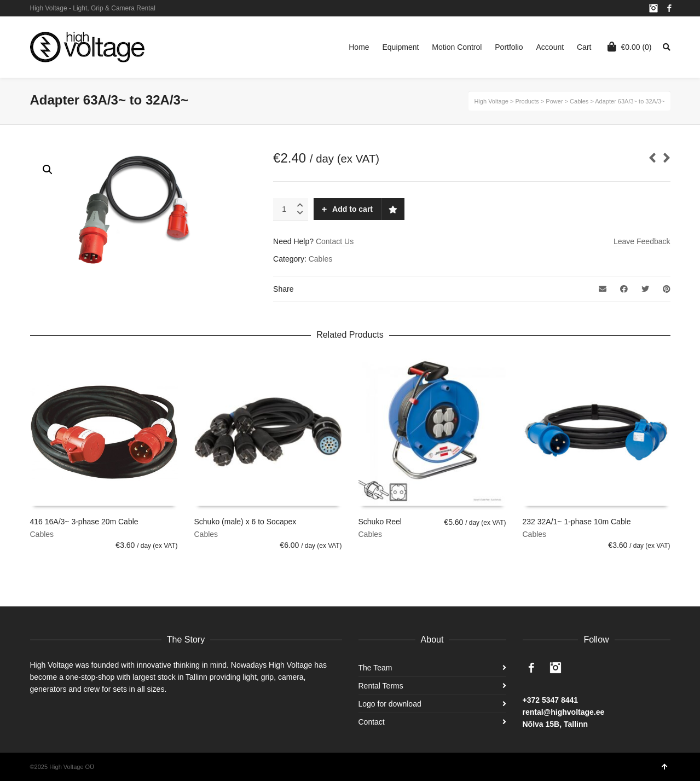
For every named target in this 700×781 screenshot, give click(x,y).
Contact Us (335, 241)
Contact (372, 722)
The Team (375, 668)
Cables (321, 259)
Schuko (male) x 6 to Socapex (245, 522)
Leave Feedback (642, 241)
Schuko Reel (380, 522)
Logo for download (390, 704)
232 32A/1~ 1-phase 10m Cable (577, 522)
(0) (629, 47)
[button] (48, 170)
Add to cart (352, 209)
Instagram (653, 8)
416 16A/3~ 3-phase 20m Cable (84, 522)
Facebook (669, 8)
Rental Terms (381, 686)
